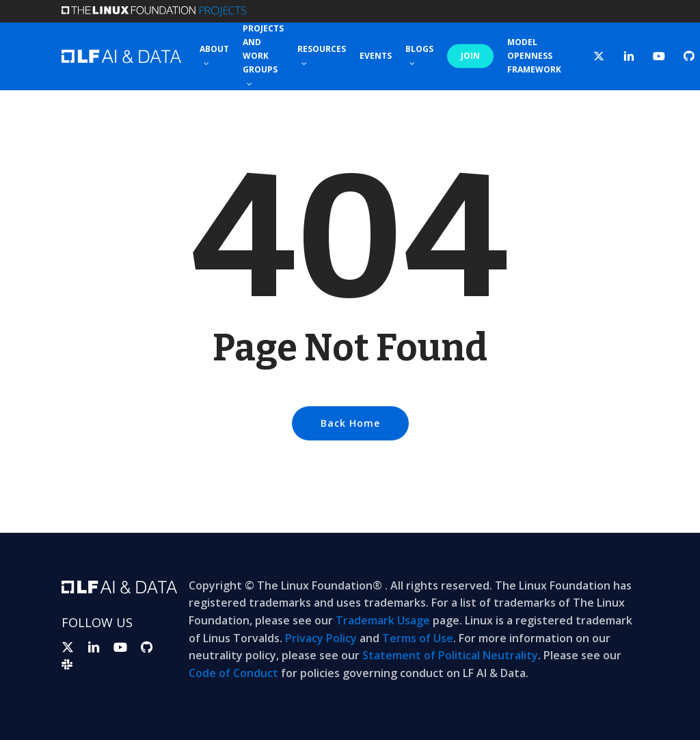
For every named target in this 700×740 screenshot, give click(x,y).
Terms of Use (418, 638)
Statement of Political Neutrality (450, 655)
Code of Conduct (233, 673)
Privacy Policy (321, 638)
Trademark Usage (383, 620)
